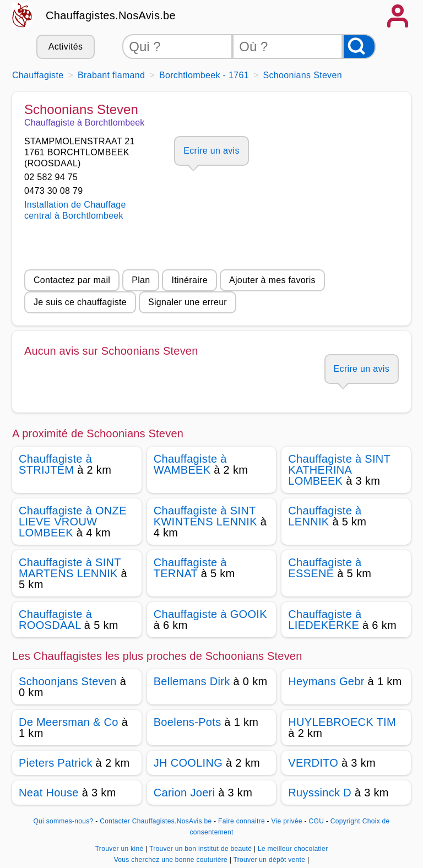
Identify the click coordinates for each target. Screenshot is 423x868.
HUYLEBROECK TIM (342, 722)
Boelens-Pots (188, 722)
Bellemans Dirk (192, 681)
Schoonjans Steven (68, 681)
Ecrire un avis (211, 151)
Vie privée (287, 821)
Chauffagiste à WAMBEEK (190, 464)
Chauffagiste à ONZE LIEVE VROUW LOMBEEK (73, 522)
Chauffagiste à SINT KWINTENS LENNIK (205, 516)
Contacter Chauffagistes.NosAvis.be (156, 821)
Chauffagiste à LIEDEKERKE (325, 620)
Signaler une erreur (188, 302)
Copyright (345, 821)
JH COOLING (188, 763)
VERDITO (313, 763)
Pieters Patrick (56, 763)
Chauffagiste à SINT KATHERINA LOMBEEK (339, 470)
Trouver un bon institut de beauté (202, 849)
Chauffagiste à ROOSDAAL (55, 620)
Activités (66, 47)
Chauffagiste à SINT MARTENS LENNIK (70, 568)
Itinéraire (189, 280)
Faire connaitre (242, 821)
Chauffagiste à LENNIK (325, 516)
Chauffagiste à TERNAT (190, 568)
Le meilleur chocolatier (293, 849)
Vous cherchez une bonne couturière (172, 860)
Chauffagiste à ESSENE (325, 568)
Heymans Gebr (326, 681)
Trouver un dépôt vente (270, 860)
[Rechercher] (359, 47)
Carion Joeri (185, 793)
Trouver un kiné (120, 849)
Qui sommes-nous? (63, 821)
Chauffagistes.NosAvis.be (111, 15)
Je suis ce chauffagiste (80, 302)
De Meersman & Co (69, 722)
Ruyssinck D (320, 793)
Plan (141, 280)
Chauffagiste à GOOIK (210, 614)
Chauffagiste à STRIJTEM (55, 464)
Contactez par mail (72, 280)
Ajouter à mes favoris (272, 280)
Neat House (49, 793)
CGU (317, 821)
